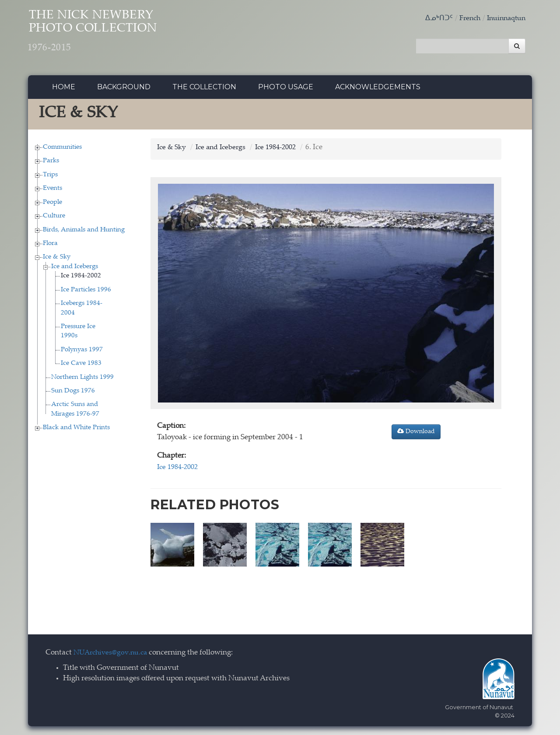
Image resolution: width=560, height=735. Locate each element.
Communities (62, 149)
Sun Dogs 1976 (73, 393)
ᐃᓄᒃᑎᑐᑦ (434, 19)
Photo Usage (286, 89)
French (465, 19)
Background (124, 89)
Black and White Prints (76, 430)
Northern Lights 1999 (82, 380)
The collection (204, 89)
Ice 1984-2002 (81, 278)
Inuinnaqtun (504, 19)
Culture (54, 219)
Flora (50, 246)
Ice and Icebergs (75, 269)
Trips (50, 177)
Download (416, 434)
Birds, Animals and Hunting (84, 232)
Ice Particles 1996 (86, 292)
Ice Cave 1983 (81, 366)
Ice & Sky (57, 260)
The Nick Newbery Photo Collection (109, 35)
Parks (51, 163)
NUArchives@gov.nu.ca (113, 653)
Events (52, 191)
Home (64, 89)
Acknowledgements (378, 89)
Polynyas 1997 (82, 352)
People (52, 205)
